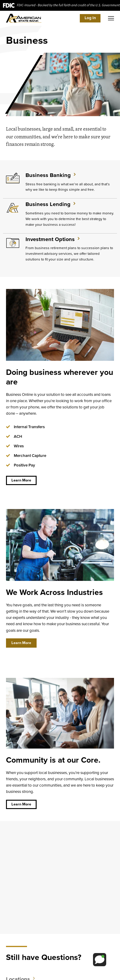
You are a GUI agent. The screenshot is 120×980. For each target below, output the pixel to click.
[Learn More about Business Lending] (60, 216)
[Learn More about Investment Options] (60, 251)
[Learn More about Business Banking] (60, 184)
